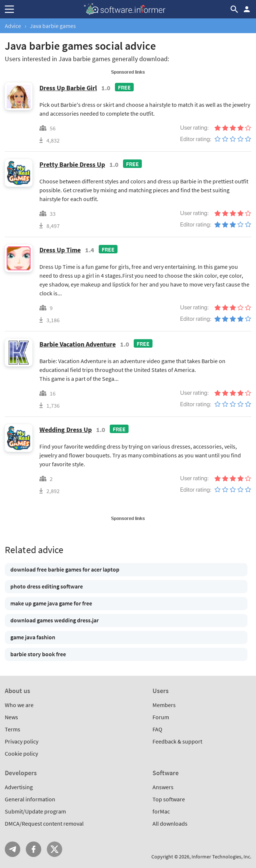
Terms (13, 729)
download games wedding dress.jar (55, 620)
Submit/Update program (35, 811)
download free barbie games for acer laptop (65, 569)
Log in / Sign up (247, 9)
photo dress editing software (47, 586)
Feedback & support (177, 741)
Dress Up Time (60, 250)
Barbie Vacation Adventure (78, 344)
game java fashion (33, 637)
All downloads (170, 823)
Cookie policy (21, 753)
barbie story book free (38, 654)
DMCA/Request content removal (44, 823)
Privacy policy (22, 741)
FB (34, 849)
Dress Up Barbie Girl (68, 88)
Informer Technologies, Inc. (221, 857)
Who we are (19, 705)
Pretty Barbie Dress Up (72, 164)
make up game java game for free (51, 603)
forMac (161, 811)
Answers (163, 787)
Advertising (19, 787)
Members (164, 705)
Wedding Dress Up (66, 430)
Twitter (55, 849)
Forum (161, 717)
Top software (169, 799)
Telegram (13, 849)
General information (30, 799)
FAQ (157, 729)
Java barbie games (53, 26)
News (11, 717)
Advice (13, 26)
